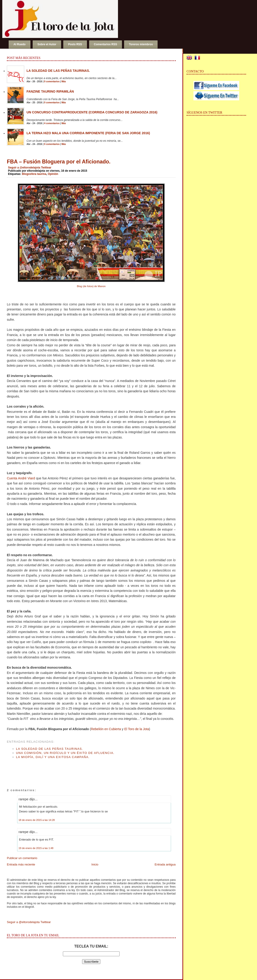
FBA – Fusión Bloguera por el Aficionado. (59, 162)
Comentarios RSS (106, 44)
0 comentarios (52, 81)
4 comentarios (52, 123)
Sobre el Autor (47, 44)
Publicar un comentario (22, 858)
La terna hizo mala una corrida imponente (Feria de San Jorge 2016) (88, 133)
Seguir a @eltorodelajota (24, 168)
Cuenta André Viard (21, 478)
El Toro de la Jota (137, 729)
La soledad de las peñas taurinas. (58, 71)
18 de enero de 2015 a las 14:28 (37, 820)
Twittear (46, 168)
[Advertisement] (60, 769)
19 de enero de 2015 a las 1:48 (36, 848)
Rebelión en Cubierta (106, 729)
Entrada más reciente (21, 864)
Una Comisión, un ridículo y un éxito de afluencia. (65, 753)
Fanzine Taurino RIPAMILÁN (50, 91)
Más (64, 81)
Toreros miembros (141, 44)
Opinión (53, 174)
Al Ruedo (20, 44)
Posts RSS (75, 44)
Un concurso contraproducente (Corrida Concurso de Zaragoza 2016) (92, 112)
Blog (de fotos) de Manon (91, 286)
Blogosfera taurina (34, 174)
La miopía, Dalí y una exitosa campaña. (53, 757)
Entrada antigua (165, 864)
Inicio (95, 864)
